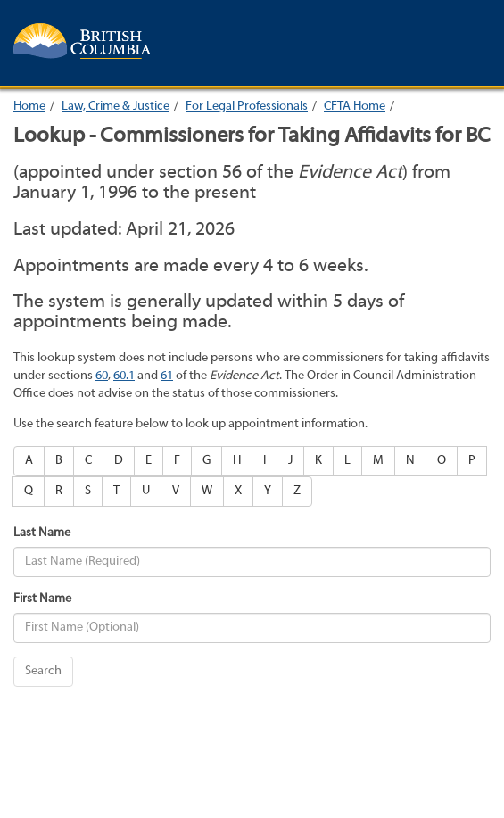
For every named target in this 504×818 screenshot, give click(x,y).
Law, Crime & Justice (116, 107)
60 (102, 376)
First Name (42, 599)
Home (29, 107)
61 (167, 376)
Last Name (42, 533)
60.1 (124, 376)
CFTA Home (355, 107)
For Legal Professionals (247, 107)
